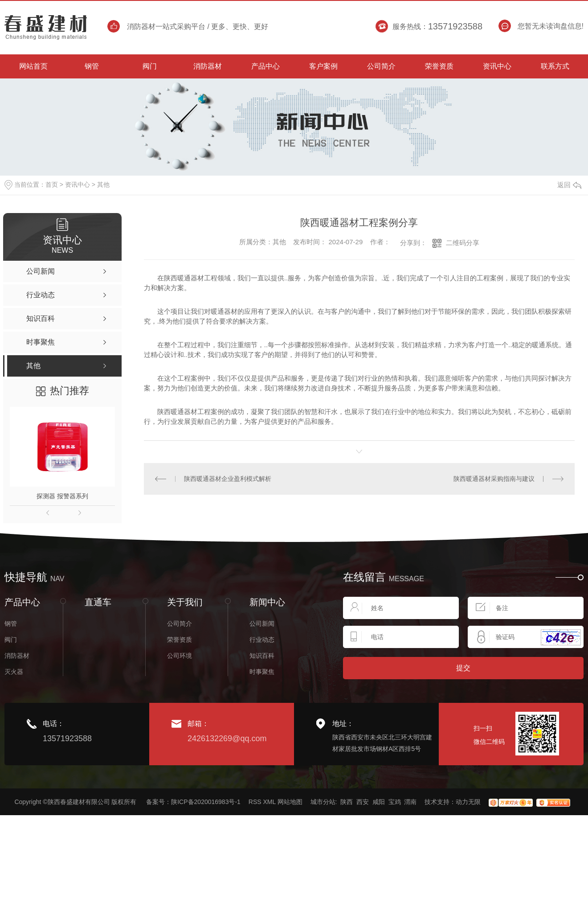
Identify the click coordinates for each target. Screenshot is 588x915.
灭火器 (14, 672)
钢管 (11, 624)
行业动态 (262, 640)
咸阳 (379, 802)
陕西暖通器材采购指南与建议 (494, 479)
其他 (103, 185)
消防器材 (17, 656)
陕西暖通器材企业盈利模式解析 (228, 479)
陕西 (347, 802)
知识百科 (262, 656)
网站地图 (290, 802)
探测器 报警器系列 (62, 496)
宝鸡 (395, 802)
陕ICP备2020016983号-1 (206, 802)
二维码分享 (463, 243)
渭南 (410, 802)
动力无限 (468, 802)
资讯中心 (78, 185)
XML (269, 802)
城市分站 (323, 802)
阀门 (11, 640)
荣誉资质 (180, 640)
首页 (52, 185)
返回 (569, 185)
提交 (463, 668)
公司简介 (180, 624)
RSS (255, 802)
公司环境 (180, 656)
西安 (363, 802)
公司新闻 (262, 624)
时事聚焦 (262, 672)
